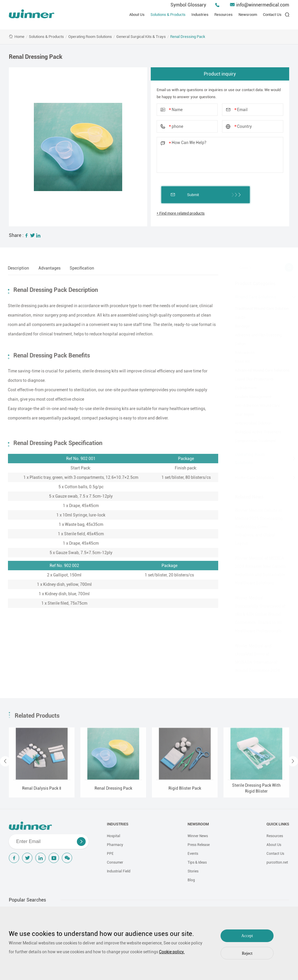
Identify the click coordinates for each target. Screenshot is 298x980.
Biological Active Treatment (255, 432)
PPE (110, 854)
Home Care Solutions (251, 478)
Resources (224, 15)
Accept (247, 936)
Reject (247, 953)
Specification (79, 268)
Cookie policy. (172, 952)
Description (15, 268)
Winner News (198, 836)
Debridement (242, 388)
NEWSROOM (198, 824)
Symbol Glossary (188, 5)
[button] (5, 764)
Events (193, 854)
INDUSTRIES (118, 824)
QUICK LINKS (278, 824)
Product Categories (252, 284)
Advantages (46, 268)
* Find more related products (181, 213)
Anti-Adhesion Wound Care (254, 405)
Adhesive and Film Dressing (255, 335)
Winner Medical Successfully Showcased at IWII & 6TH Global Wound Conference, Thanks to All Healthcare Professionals (257, 614)
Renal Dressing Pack (188, 37)
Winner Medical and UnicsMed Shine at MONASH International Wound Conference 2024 (254, 658)
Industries (200, 15)
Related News (246, 497)
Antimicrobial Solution (250, 423)
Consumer (115, 862)
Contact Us (272, 15)
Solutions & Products (168, 15)
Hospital (114, 836)
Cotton (237, 344)
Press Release (199, 845)
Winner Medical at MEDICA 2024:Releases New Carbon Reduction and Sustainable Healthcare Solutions (257, 571)
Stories (193, 871)
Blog (191, 880)
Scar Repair (241, 414)
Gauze (237, 317)
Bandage (239, 326)
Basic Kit (239, 361)
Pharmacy (115, 845)
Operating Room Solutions (90, 37)
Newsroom (248, 15)
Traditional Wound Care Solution (258, 308)
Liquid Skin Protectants (251, 379)
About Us (137, 15)
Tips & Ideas (197, 862)
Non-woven (241, 353)
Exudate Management (250, 397)
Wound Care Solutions (252, 297)
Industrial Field (119, 871)
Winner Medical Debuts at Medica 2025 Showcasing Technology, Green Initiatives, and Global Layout (255, 527)
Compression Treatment (252, 441)
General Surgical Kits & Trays (141, 37)
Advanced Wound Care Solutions (259, 370)
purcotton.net (277, 862)
